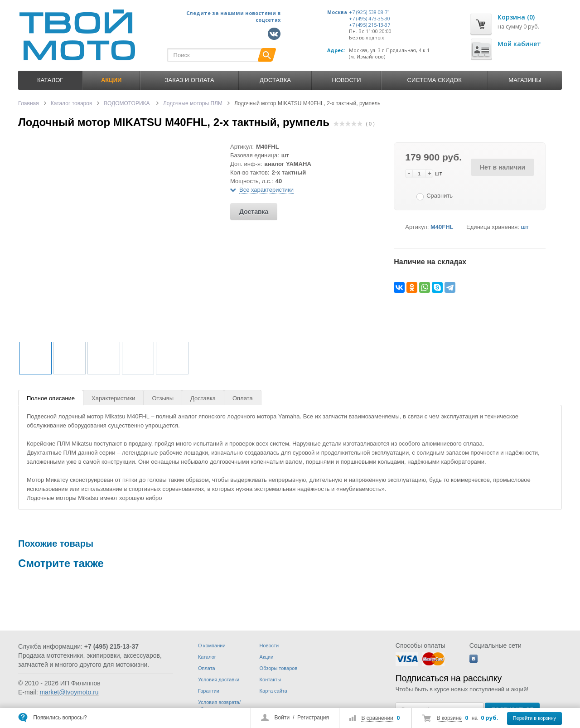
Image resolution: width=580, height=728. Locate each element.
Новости (347, 80)
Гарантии (209, 691)
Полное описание (51, 398)
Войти (282, 718)
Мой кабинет (519, 44)
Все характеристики (266, 190)
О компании (212, 645)
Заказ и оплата (190, 80)
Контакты (271, 679)
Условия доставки (219, 679)
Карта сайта (273, 691)
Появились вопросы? (60, 718)
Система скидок (435, 80)
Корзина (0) (516, 17)
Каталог (50, 80)
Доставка (275, 80)
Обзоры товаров (279, 668)
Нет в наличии (503, 167)
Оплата (243, 398)
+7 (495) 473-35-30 (370, 19)
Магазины (525, 80)
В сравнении (377, 718)
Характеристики (113, 398)
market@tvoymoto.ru (69, 692)
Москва (337, 12)
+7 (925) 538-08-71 (370, 12)
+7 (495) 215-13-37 (370, 25)
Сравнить (440, 196)
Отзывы (163, 398)
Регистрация (313, 718)
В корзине (449, 718)
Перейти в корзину (534, 718)
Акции (267, 657)
